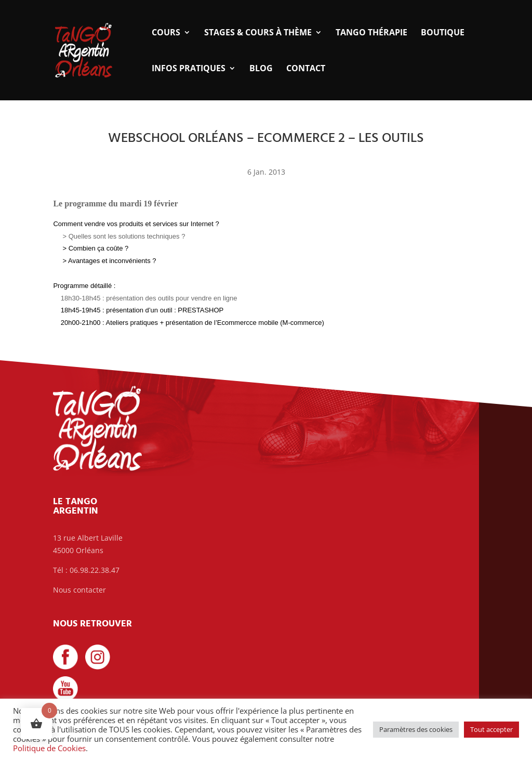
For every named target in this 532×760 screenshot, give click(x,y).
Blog (261, 69)
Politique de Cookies (49, 748)
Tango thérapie (371, 33)
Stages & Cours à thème (258, 33)
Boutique (443, 33)
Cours (166, 33)
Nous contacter (79, 590)
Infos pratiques (189, 69)
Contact (306, 69)
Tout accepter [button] (491, 729)
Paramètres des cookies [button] (416, 729)
